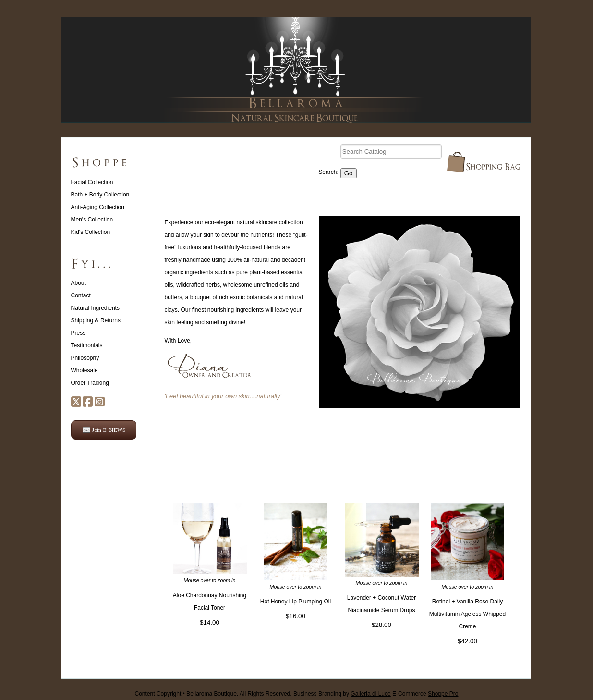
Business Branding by (342, 694)
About (79, 283)
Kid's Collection (91, 232)
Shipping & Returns (96, 320)
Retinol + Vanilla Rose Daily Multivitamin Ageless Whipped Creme (467, 614)
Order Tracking (90, 383)
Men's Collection (92, 220)
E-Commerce (425, 694)
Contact (81, 295)
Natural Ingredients (95, 308)
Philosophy (85, 358)
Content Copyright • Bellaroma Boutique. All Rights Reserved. (213, 694)
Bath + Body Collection (100, 195)
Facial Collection (92, 182)
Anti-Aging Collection (98, 207)
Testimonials (87, 345)
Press (79, 333)
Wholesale (85, 370)
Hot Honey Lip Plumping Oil (296, 602)
